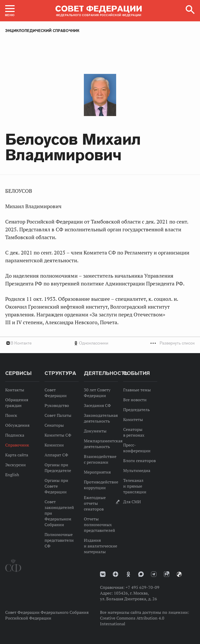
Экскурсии (15, 465)
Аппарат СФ (56, 455)
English (12, 475)
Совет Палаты (58, 415)
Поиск (11, 415)
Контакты (15, 390)
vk (103, 574)
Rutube (167, 574)
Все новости (135, 400)
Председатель (136, 410)
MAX (141, 574)
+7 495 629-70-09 (142, 587)
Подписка (15, 435)
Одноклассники (94, 343)
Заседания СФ (97, 405)
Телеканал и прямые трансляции (135, 486)
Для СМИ (132, 502)
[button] (10, 11)
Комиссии (54, 445)
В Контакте (21, 343)
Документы (95, 431)
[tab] (100, 343)
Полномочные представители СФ (59, 540)
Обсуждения (17, 425)
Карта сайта (17, 455)
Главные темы (137, 390)
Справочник (17, 445)
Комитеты (133, 419)
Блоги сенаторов (139, 461)
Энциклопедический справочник (42, 31)
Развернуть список (177, 343)
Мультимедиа (137, 470)
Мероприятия (97, 472)
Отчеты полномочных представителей (99, 525)
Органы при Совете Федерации (56, 486)
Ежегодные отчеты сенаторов (95, 503)
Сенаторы (54, 425)
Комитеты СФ (58, 435)
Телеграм (154, 574)
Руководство (57, 405)
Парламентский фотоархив (179, 574)
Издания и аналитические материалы (101, 546)
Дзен (115, 574)
